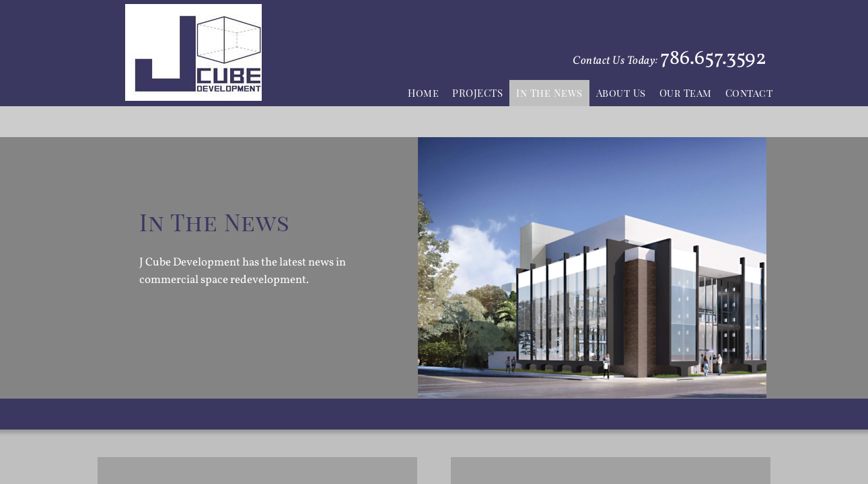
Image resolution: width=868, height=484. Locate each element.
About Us (621, 93)
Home (423, 93)
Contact (749, 93)
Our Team (686, 93)
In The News (549, 93)
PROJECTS (477, 93)
